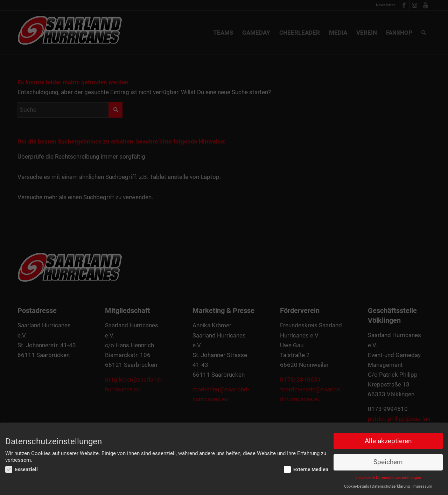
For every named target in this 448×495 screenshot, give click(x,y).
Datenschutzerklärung (391, 486)
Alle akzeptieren (388, 441)
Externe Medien (306, 470)
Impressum (422, 486)
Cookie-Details (357, 486)
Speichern (388, 462)
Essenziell (22, 470)
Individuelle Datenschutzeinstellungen (388, 478)
